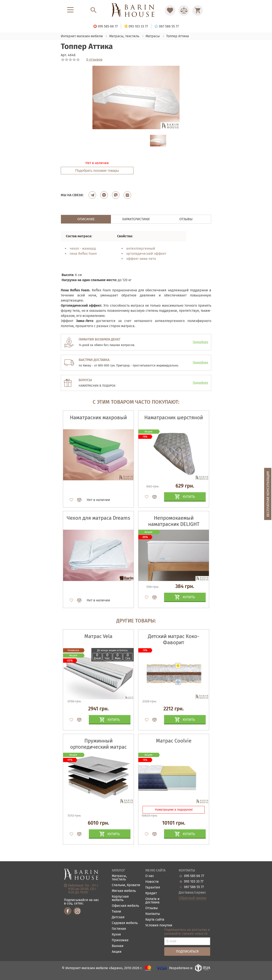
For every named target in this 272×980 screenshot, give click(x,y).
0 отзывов (94, 60)
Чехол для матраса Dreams (98, 518)
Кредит (151, 893)
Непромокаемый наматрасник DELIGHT (174, 521)
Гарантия (153, 888)
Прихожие (120, 940)
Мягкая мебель (124, 891)
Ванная (118, 946)
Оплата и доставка (152, 901)
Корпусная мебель (120, 898)
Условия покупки (159, 925)
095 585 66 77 (194, 876)
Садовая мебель (125, 923)
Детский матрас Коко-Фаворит (174, 639)
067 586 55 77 (194, 887)
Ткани (116, 912)
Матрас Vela (98, 636)
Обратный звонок (192, 898)
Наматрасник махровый (98, 418)
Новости (152, 882)
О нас (150, 876)
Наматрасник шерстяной (174, 418)
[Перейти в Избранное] (170, 10)
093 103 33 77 (194, 881)
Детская (118, 917)
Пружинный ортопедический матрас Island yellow (98, 747)
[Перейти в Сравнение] (184, 10)
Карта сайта (155, 920)
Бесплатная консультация (268, 494)
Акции (117, 952)
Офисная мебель (125, 906)
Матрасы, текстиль (119, 878)
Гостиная (119, 929)
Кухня (116, 935)
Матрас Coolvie (174, 741)
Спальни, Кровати (126, 885)
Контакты (153, 914)
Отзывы (152, 908)
